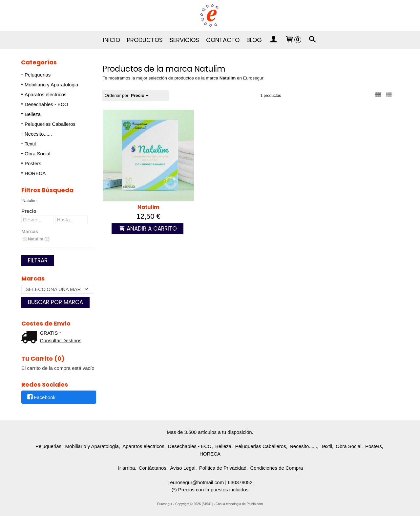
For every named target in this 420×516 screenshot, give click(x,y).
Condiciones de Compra (276, 468)
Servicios (184, 40)
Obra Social (37, 154)
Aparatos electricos (46, 94)
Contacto (223, 40)
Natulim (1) (39, 239)
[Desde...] (37, 220)
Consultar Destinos (61, 340)
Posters (33, 163)
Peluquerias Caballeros (50, 124)
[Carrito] (293, 40)
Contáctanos (153, 468)
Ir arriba (127, 468)
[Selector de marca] (57, 289)
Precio (29, 211)
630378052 (240, 482)
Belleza (33, 114)
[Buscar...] (313, 40)
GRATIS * (50, 333)
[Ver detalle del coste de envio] (31, 338)
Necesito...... (38, 134)
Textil (30, 144)
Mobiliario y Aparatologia (51, 85)
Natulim (148, 207)
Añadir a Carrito (147, 229)
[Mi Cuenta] (273, 40)
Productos (145, 40)
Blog (254, 40)
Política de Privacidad (223, 468)
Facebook (41, 398)
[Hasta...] (71, 220)
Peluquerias (38, 75)
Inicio (112, 40)
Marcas (30, 231)
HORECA (35, 173)
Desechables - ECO (46, 104)
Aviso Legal (183, 468)
